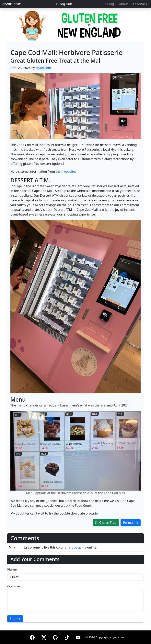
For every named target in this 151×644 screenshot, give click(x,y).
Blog (110, 4)
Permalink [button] (131, 523)
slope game (78, 547)
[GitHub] (55, 637)
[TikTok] (67, 637)
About (122, 4)
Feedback (139, 4)
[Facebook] (32, 637)
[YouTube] (78, 637)
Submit (15, 619)
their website (65, 172)
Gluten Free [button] (106, 523)
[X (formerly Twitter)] (44, 637)
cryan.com (12, 4)
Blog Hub (64, 4)
